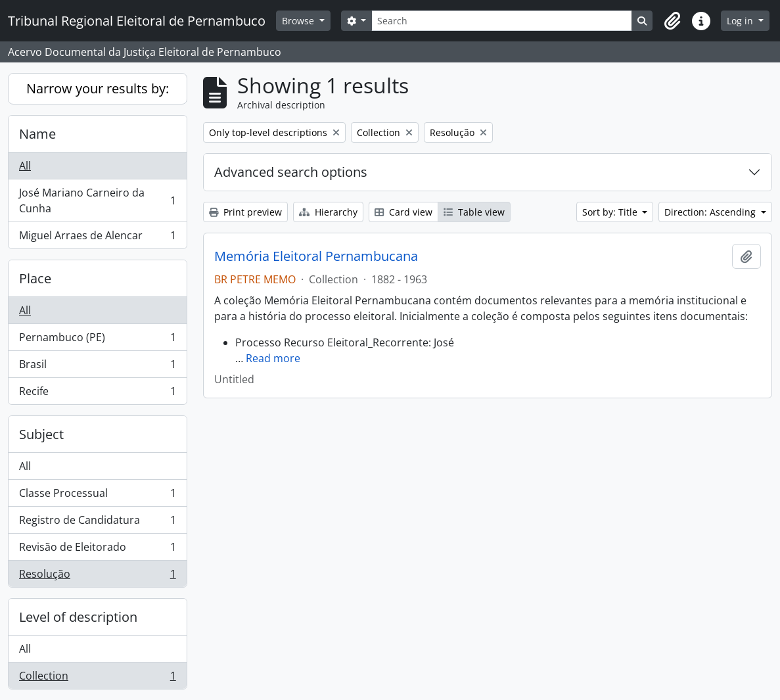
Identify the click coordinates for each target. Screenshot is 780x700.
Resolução (97, 576)
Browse (299, 21)
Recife (97, 394)
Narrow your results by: (98, 88)
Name (37, 134)
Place (35, 278)
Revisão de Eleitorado (97, 550)
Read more (273, 358)
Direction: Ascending (711, 212)
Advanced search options (291, 172)
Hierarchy (328, 212)
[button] (672, 21)
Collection (97, 678)
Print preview (245, 212)
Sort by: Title (611, 212)
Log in (741, 21)
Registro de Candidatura (97, 523)
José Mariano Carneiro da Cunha (97, 200)
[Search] (502, 21)
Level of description (78, 617)
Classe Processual (97, 496)
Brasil (97, 367)
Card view (403, 212)
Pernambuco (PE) (97, 340)
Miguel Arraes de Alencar (97, 238)
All (25, 166)
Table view (474, 212)
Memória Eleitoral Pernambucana (316, 256)
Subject (41, 434)
